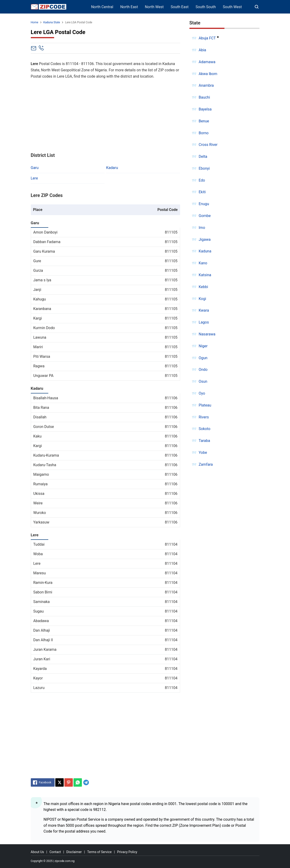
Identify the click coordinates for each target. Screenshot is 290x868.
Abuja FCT (207, 38)
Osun (203, 381)
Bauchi (204, 97)
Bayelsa (205, 109)
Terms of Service (100, 852)
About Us (37, 852)
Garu (35, 168)
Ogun (203, 358)
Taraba (204, 441)
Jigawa (205, 239)
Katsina (205, 275)
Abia (203, 50)
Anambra (206, 85)
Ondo (203, 370)
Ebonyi (204, 168)
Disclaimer (74, 852)
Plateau (205, 405)
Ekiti (202, 192)
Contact (55, 852)
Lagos (204, 322)
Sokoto (205, 429)
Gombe (205, 216)
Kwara (204, 310)
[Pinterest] (69, 782)
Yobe (203, 453)
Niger (203, 346)
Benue (204, 121)
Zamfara (206, 464)
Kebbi (203, 287)
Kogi (203, 299)
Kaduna (205, 251)
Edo (202, 180)
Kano (203, 263)
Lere (34, 178)
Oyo (202, 393)
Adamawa (207, 62)
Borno (204, 133)
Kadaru (112, 168)
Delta (203, 157)
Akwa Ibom (208, 74)
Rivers (204, 417)
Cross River (208, 145)
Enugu (204, 204)
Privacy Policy (127, 852)
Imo (202, 228)
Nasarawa (207, 334)
